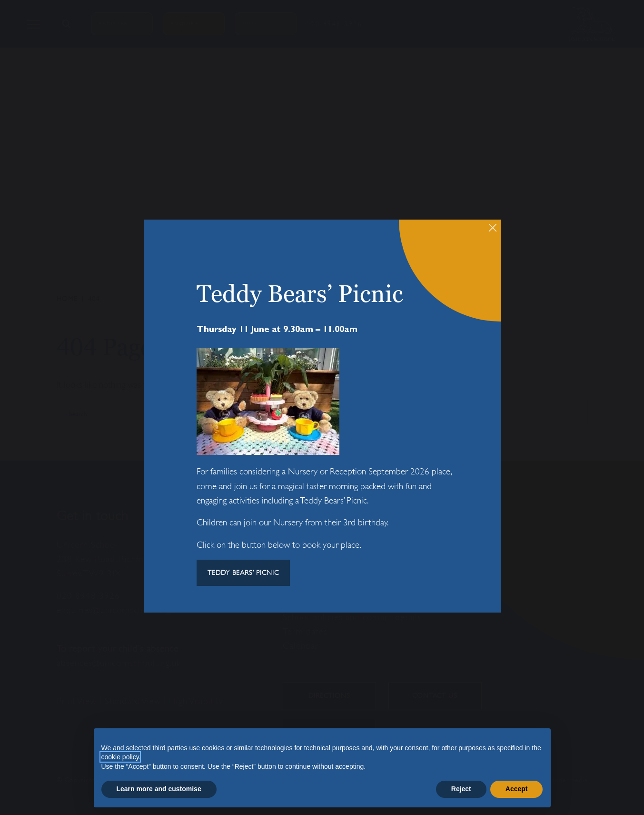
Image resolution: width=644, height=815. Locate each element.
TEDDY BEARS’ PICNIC (243, 573)
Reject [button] (461, 789)
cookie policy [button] (120, 757)
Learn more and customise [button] (159, 789)
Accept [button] (517, 789)
